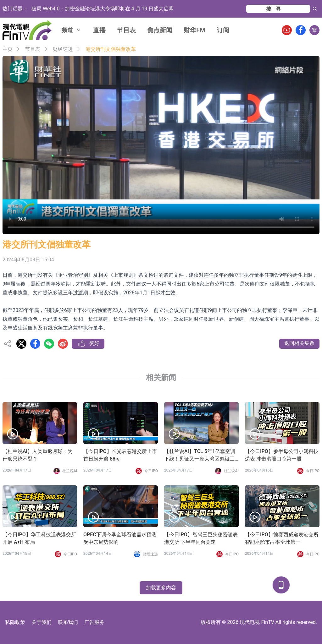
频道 (72, 30)
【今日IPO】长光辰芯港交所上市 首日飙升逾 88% (120, 455)
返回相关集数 (299, 343)
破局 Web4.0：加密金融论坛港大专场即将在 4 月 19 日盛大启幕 (103, 9)
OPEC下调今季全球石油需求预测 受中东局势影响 (121, 538)
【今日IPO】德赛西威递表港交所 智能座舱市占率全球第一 (282, 538)
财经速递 (63, 49)
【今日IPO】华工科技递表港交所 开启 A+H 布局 (39, 538)
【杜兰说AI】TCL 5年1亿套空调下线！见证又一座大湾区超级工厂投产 (200, 456)
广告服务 (94, 622)
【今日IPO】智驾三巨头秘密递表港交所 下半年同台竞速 (201, 538)
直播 (99, 30)
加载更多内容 (161, 588)
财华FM (194, 30)
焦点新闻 (160, 30)
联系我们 (68, 622)
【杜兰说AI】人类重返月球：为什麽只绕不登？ (38, 455)
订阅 (223, 30)
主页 (8, 49)
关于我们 (42, 622)
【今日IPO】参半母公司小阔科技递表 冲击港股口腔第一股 (282, 455)
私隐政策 (15, 622)
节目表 (126, 30)
